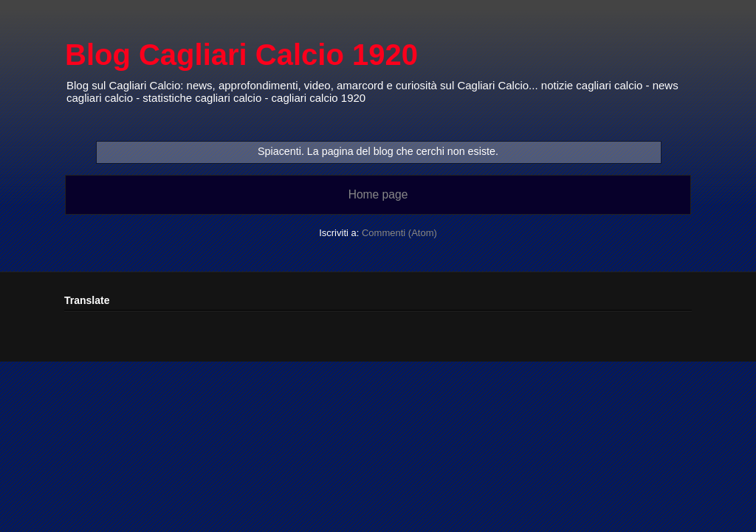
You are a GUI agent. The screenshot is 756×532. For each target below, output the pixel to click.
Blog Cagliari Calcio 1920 (241, 55)
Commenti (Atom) (399, 233)
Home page (378, 194)
